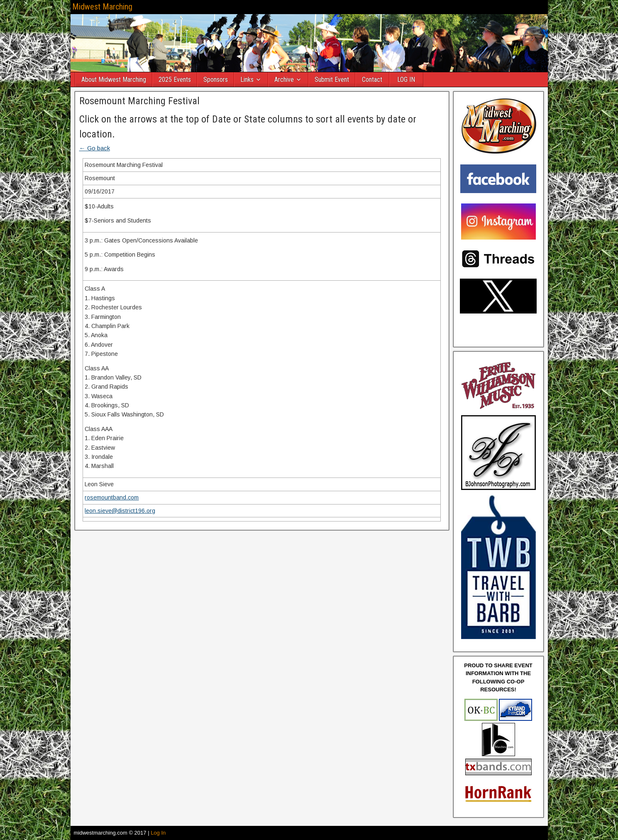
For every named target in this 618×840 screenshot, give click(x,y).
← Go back (95, 148)
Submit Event (332, 80)
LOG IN (406, 80)
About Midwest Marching (114, 80)
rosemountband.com (112, 497)
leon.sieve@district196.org (120, 511)
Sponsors (216, 80)
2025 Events (175, 80)
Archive (284, 80)
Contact (372, 80)
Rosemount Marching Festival (139, 101)
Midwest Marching (102, 7)
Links (247, 80)
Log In (158, 833)
